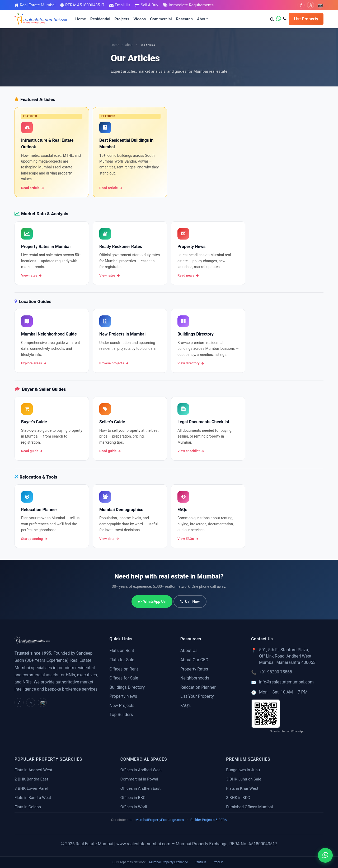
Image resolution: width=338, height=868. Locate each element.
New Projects (122, 706)
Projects (122, 19)
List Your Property (197, 696)
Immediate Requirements (191, 5)
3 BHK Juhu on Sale (244, 779)
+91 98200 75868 (276, 672)
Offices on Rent (124, 669)
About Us (189, 651)
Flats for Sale (122, 660)
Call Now (190, 601)
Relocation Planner (198, 687)
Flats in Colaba (28, 807)
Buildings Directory (127, 687)
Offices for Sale (124, 678)
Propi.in (218, 862)
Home (81, 19)
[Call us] (285, 19)
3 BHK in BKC (238, 798)
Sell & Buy (149, 5)
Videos (140, 19)
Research (184, 19)
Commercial (161, 19)
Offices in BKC (133, 798)
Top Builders (121, 715)
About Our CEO (194, 660)
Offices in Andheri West (141, 770)
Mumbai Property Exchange (169, 862)
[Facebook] (301, 5)
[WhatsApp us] (279, 19)
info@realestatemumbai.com (286, 682)
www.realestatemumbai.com (143, 844)
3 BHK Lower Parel (31, 788)
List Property (306, 19)
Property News (123, 696)
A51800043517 (263, 844)
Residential (100, 19)
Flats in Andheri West (33, 770)
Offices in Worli (134, 807)
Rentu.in (200, 862)
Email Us (123, 5)
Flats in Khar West (242, 788)
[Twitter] (311, 5)
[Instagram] (320, 5)
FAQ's (186, 706)
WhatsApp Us (152, 601)
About (202, 19)
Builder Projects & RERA (209, 820)
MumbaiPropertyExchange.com (160, 820)
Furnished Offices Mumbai (249, 807)
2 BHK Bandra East (31, 779)
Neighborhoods (195, 678)
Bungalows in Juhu (243, 770)
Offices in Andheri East (140, 788)
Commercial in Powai (139, 779)
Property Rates (194, 669)
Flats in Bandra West (33, 798)
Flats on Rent (122, 651)
